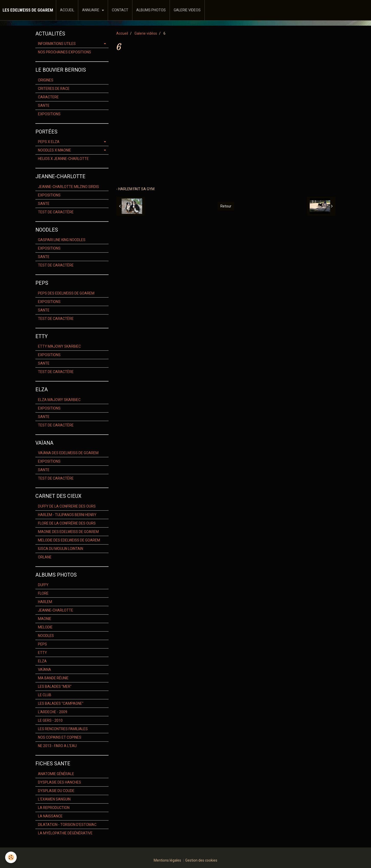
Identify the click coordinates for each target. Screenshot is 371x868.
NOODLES (46, 636)
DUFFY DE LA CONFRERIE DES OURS (67, 506)
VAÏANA (45, 670)
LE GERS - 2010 (50, 720)
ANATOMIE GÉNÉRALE (56, 774)
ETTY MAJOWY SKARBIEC (59, 346)
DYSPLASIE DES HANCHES (60, 782)
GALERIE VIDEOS (187, 10)
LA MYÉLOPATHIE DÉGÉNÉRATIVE (65, 833)
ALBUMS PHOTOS (151, 10)
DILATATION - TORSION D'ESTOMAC (67, 825)
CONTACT (120, 10)
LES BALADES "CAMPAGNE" (61, 703)
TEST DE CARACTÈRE (56, 212)
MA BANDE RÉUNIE (53, 678)
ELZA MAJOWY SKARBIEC (59, 400)
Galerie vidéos (146, 33)
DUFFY (43, 585)
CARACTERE (48, 97)
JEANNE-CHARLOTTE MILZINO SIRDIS (69, 187)
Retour (226, 206)
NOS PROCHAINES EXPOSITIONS (65, 52)
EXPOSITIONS (49, 114)
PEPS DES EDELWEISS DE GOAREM (66, 293)
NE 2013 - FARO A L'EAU (57, 746)
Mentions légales (167, 860)
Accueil (122, 33)
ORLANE (45, 557)
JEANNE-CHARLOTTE (56, 610)
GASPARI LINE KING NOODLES (62, 240)
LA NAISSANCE (50, 816)
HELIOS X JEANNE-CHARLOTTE (63, 159)
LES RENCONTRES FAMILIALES (63, 729)
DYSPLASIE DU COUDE (56, 791)
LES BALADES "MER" (55, 686)
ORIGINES (46, 80)
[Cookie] (11, 857)
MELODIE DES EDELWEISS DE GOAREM (69, 540)
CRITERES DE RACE (54, 89)
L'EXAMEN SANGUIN (54, 799)
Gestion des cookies (201, 860)
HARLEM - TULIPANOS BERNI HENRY (67, 515)
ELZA (42, 661)
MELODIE (45, 627)
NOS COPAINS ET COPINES (60, 737)
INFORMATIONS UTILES (57, 44)
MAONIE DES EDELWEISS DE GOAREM (68, 532)
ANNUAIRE (91, 10)
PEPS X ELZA (49, 142)
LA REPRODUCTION (54, 808)
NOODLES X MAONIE (55, 150)
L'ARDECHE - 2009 (53, 712)
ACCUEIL (67, 10)
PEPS (42, 644)
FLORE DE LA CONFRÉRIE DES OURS (67, 523)
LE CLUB (45, 695)
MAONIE (45, 619)
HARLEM (45, 602)
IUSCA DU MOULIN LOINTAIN (61, 549)
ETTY (42, 653)
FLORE (43, 593)
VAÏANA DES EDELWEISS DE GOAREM (68, 453)
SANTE (44, 106)
